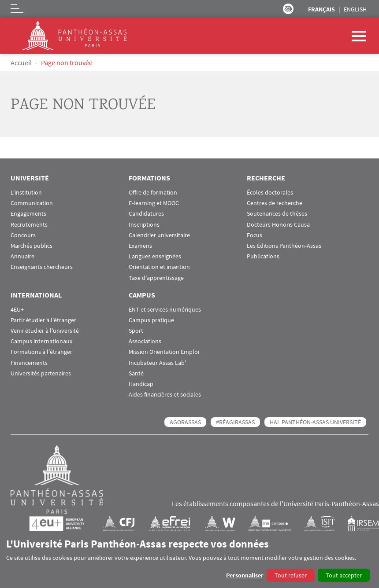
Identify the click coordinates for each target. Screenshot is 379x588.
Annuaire (22, 256)
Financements (29, 363)
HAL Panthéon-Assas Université (315, 422)
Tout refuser (291, 575)
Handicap (141, 384)
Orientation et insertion (159, 267)
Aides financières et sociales (165, 395)
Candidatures (146, 214)
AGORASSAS (185, 422)
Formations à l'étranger (41, 352)
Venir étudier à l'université (45, 331)
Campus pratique (151, 320)
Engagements (28, 214)
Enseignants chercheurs (42, 267)
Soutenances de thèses (277, 214)
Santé (136, 373)
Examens (140, 246)
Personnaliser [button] (245, 575)
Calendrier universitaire (159, 235)
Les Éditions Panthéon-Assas (284, 246)
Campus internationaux (41, 341)
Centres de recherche (275, 203)
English (355, 9)
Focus (255, 235)
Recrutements (29, 225)
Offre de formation (153, 193)
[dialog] (189, 560)
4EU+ (17, 310)
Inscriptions (144, 225)
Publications (263, 256)
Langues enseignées (155, 256)
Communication (32, 203)
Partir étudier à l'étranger (43, 320)
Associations (145, 341)
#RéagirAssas (235, 422)
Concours (23, 235)
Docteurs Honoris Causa (278, 225)
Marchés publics (32, 246)
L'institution (26, 193)
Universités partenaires (41, 373)
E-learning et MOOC (154, 203)
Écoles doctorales (270, 193)
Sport (136, 331)
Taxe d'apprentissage (156, 278)
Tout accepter (344, 575)
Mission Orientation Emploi (164, 352)
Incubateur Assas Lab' (157, 363)
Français (321, 9)
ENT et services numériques (165, 310)
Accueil (21, 62)
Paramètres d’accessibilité (288, 9)
